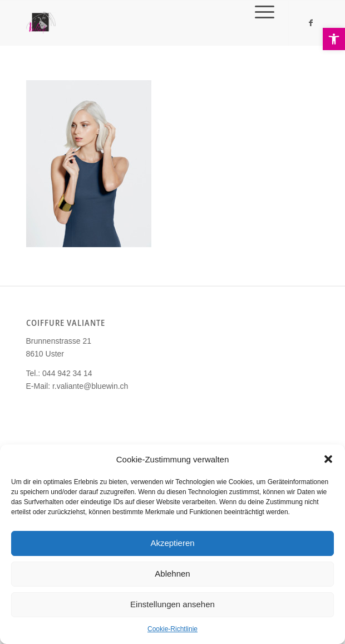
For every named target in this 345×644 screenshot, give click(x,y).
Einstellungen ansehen (172, 604)
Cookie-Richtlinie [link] (172, 629)
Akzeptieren (172, 543)
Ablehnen (172, 574)
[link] (334, 39)
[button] (328, 459)
